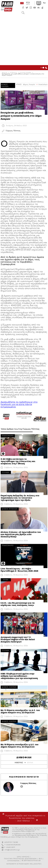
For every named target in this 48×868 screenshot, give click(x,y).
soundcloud (38, 8)
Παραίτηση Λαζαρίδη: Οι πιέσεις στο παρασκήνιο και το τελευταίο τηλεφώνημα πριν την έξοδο (20, 498)
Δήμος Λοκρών (29, 85)
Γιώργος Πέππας (28, 783)
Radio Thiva (7, 6)
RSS (40, 859)
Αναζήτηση (23, 13)
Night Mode (44, 68)
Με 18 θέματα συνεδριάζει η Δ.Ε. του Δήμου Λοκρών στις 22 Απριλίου (20, 746)
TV (44, 3)
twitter (27, 8)
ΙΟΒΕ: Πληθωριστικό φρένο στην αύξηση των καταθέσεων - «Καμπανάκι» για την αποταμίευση (19, 676)
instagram (31, 8)
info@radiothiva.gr (12, 850)
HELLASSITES (36, 864)
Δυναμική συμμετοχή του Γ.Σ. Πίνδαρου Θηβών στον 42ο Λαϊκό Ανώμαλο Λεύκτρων (18, 639)
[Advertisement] (24, 40)
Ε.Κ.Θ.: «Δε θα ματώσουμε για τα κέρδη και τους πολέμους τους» (18, 604)
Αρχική (5, 73)
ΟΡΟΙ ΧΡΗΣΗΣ (23, 857)
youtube (35, 8)
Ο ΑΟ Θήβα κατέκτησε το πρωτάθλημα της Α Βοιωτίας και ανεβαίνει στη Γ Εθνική (18, 461)
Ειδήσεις (14, 73)
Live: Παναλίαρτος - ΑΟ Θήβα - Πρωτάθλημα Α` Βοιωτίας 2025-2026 (19, 570)
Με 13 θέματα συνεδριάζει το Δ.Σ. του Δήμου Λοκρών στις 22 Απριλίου (20, 711)
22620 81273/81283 (13, 845)
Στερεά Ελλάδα (25, 73)
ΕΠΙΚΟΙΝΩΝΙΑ (13, 861)
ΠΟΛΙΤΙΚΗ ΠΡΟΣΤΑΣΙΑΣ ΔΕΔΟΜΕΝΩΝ (20, 859)
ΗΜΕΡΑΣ (19, 762)
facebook (23, 8)
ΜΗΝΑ (30, 762)
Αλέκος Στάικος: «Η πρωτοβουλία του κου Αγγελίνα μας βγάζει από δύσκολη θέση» (21, 534)
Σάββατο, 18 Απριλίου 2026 (16, 468)
